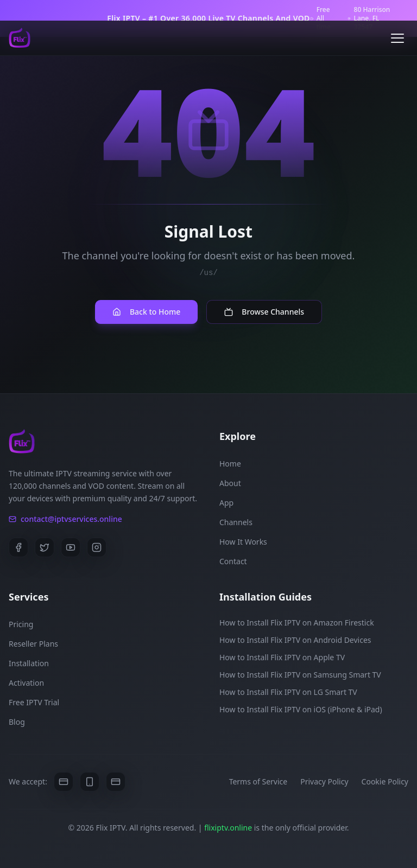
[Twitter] (45, 547)
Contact (233, 561)
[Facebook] (18, 547)
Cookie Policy (385, 781)
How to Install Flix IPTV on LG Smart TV (288, 692)
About (230, 483)
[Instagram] (97, 547)
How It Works (243, 542)
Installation (29, 663)
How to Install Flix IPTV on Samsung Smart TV (300, 675)
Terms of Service (258, 781)
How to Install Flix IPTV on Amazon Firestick (297, 623)
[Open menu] (397, 38)
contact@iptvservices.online (65, 519)
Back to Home (146, 312)
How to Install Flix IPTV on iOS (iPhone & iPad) (301, 709)
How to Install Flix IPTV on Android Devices (295, 640)
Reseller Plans (33, 644)
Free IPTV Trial (34, 702)
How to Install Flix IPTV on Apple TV (282, 657)
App (226, 503)
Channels (236, 522)
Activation (26, 683)
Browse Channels (264, 312)
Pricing (21, 624)
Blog (17, 722)
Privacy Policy (324, 781)
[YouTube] (71, 547)
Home (230, 464)
